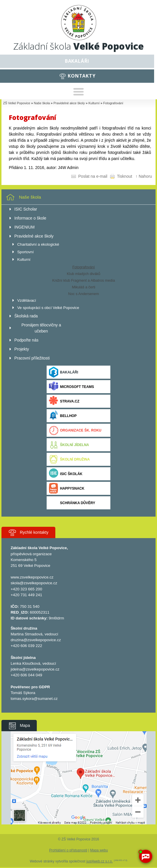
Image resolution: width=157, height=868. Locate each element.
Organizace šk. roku (75, 430)
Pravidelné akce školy (69, 103)
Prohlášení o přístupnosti (68, 850)
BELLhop (63, 416)
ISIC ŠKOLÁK (66, 474)
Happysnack (67, 488)
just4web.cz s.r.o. (100, 861)
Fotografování (113, 103)
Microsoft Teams (72, 387)
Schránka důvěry (72, 503)
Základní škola (78, 46)
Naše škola (42, 103)
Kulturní (94, 103)
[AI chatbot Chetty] (145, 856)
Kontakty (82, 76)
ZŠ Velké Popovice (17, 103)
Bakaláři (77, 61)
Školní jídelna (69, 445)
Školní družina (69, 459)
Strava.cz (64, 401)
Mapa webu (99, 850)
